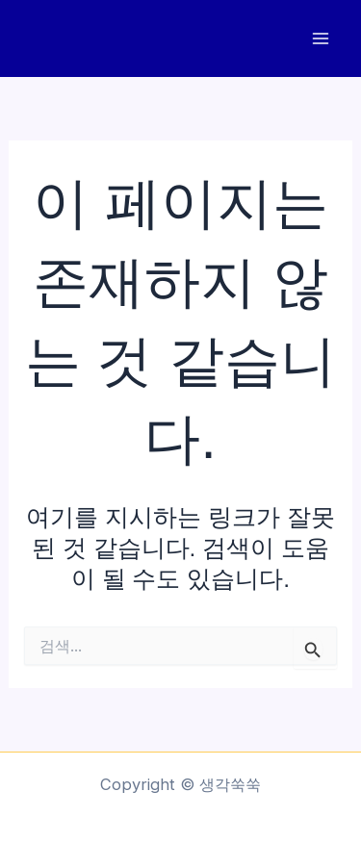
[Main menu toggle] (320, 39)
